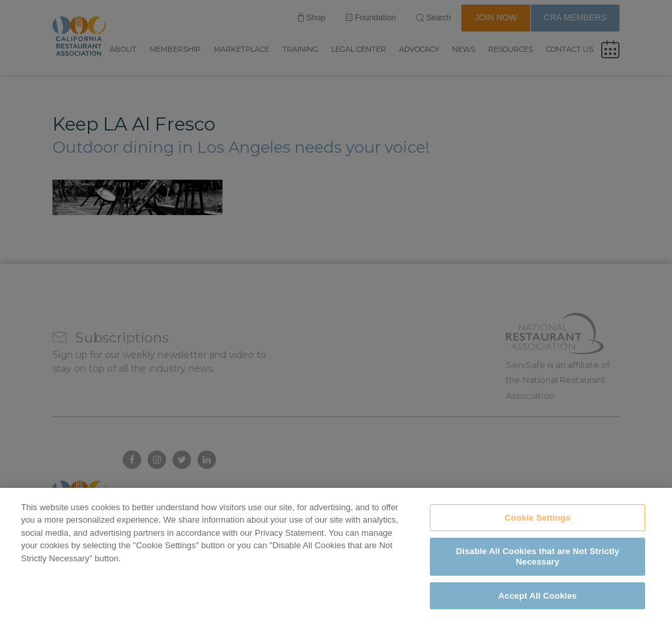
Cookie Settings (537, 533)
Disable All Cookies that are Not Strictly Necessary (538, 572)
